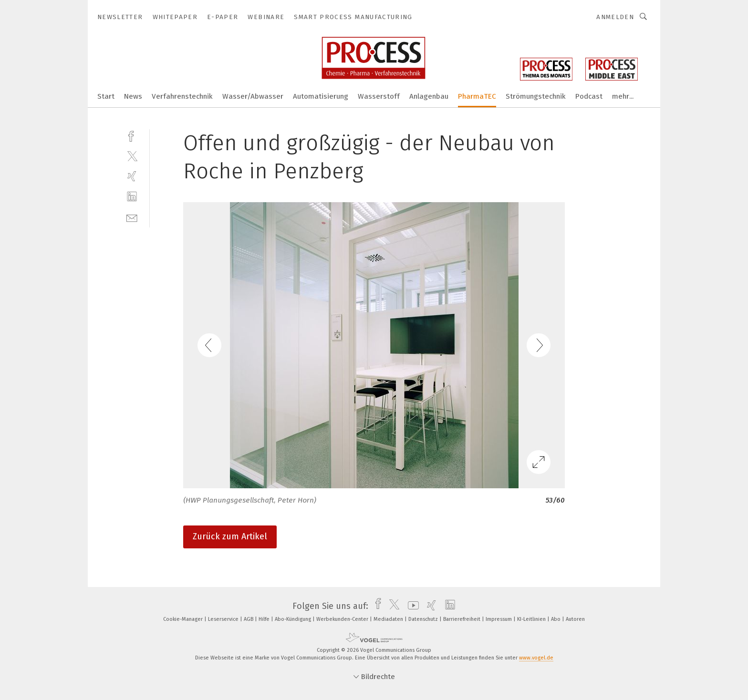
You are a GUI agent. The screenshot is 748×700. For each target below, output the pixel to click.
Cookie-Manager (184, 619)
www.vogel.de (536, 658)
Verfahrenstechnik (182, 96)
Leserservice (224, 619)
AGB (249, 619)
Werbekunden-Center (343, 619)
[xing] (132, 176)
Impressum (499, 619)
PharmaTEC (477, 96)
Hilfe (265, 619)
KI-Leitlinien (532, 619)
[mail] (132, 217)
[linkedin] (132, 197)
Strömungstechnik (536, 96)
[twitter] (132, 156)
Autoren (575, 619)
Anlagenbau (429, 96)
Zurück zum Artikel (230, 536)
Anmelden (615, 17)
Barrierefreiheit (462, 619)
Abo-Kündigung (294, 619)
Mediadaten (389, 619)
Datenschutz (424, 619)
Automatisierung (321, 96)
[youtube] (411, 606)
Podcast (589, 96)
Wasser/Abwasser (253, 96)
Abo (556, 619)
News (133, 96)
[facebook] (132, 135)
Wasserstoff (379, 96)
